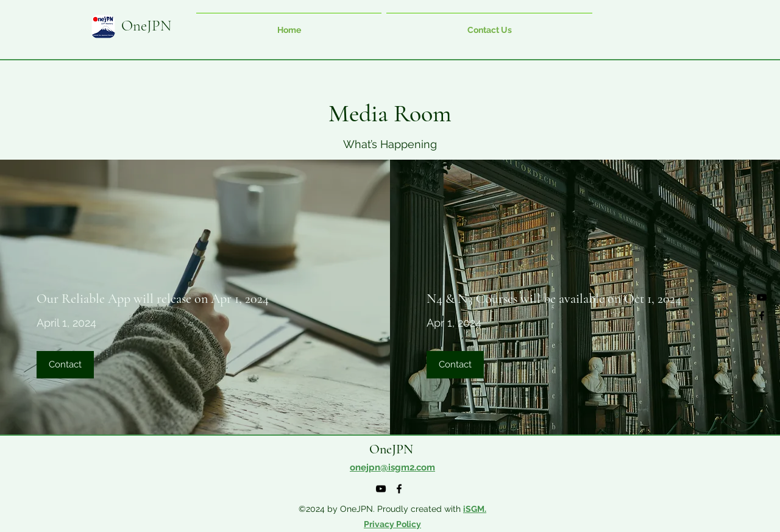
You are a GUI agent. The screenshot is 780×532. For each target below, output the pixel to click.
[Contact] (65, 365)
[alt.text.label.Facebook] (762, 316)
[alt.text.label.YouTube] (762, 297)
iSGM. (475, 509)
